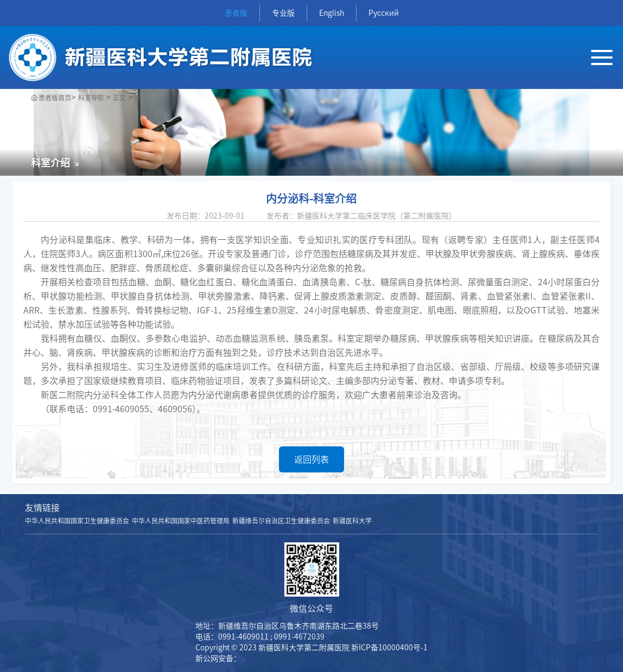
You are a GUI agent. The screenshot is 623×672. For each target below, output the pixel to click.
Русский (384, 13)
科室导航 (92, 98)
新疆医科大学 (352, 521)
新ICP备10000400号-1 (389, 648)
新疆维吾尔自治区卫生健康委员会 (281, 521)
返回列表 (311, 459)
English (332, 13)
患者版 (236, 13)
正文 (119, 98)
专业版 (283, 13)
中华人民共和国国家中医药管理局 (181, 521)
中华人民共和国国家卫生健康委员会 (77, 521)
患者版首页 (55, 98)
